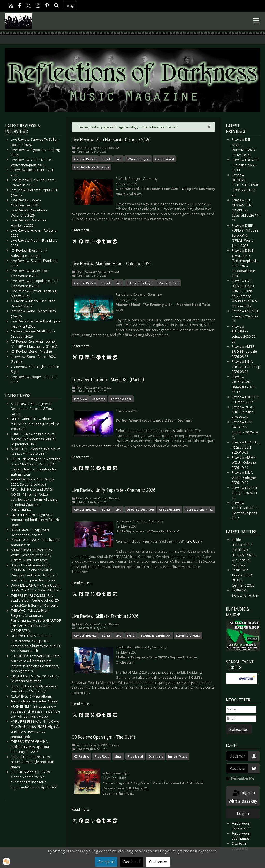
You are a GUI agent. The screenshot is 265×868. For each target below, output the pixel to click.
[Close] (209, 127)
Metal (118, 756)
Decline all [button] (132, 862)
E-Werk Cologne (138, 159)
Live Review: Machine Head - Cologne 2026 (112, 264)
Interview (81, 399)
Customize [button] (158, 862)
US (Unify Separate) (140, 510)
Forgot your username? (241, 836)
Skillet (131, 636)
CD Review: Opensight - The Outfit (103, 737)
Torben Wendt (121, 399)
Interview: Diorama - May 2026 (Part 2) (108, 380)
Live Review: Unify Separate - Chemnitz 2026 (114, 490)
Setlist (106, 159)
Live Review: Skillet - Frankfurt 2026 (105, 616)
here (107, 446)
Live (119, 159)
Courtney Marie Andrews (91, 167)
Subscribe (239, 729)
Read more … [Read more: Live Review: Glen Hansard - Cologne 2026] (82, 230)
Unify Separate (170, 510)
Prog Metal (135, 756)
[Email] (241, 719)
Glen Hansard (164, 159)
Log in (243, 813)
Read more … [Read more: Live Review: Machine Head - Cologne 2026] (82, 346)
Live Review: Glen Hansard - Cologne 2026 (111, 140)
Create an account (240, 846)
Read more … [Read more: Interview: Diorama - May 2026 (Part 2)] (82, 457)
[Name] (241, 709)
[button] (75, 242)
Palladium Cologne (140, 283)
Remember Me (243, 778)
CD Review (82, 756)
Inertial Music (178, 756)
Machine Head (169, 283)
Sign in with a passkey (243, 796)
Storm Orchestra (188, 636)
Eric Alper (194, 541)
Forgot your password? (241, 826)
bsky (70, 6)
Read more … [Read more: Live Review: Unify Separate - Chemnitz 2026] (82, 583)
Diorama (99, 399)
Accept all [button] (106, 862)
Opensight (156, 756)
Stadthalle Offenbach (156, 636)
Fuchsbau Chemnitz (199, 510)
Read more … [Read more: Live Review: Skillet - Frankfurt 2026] (82, 704)
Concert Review (85, 159)
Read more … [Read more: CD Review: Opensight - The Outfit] (82, 809)
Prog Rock (102, 756)
